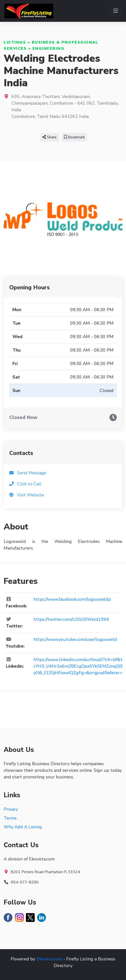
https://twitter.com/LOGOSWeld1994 (71, 619)
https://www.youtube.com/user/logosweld (75, 639)
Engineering (48, 49)
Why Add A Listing (23, 827)
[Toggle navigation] (116, 11)
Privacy (11, 809)
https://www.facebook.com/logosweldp (72, 599)
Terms (10, 818)
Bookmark (74, 137)
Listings (15, 42)
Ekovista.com (49, 959)
